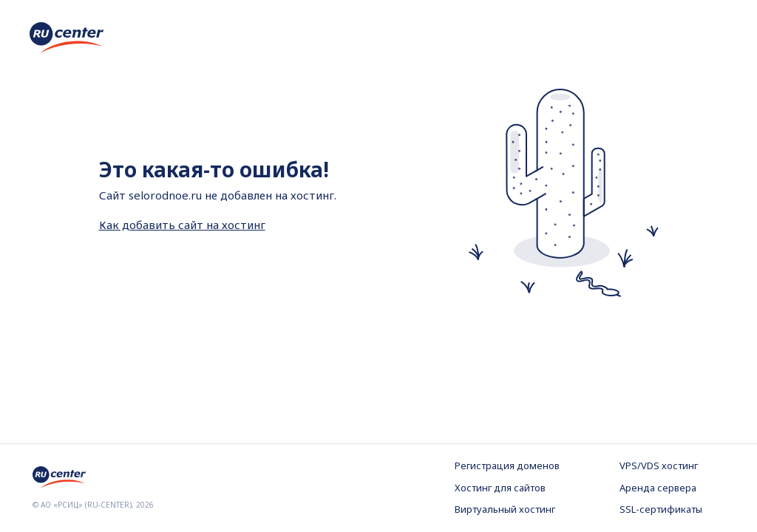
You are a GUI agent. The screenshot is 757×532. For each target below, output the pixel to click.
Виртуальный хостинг (505, 509)
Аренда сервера (658, 488)
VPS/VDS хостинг (659, 465)
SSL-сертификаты (661, 509)
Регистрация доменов (507, 465)
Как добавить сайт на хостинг (182, 225)
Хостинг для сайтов (500, 488)
